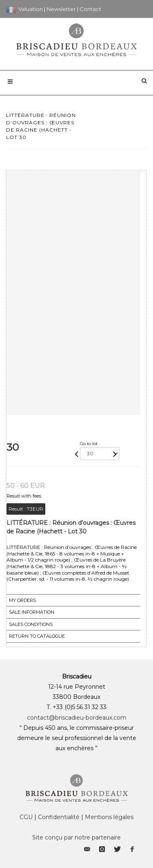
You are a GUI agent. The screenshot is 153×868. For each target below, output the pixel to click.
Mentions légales (109, 817)
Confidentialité (59, 817)
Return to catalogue (37, 636)
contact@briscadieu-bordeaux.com (77, 718)
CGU (26, 817)
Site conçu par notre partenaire (76, 837)
